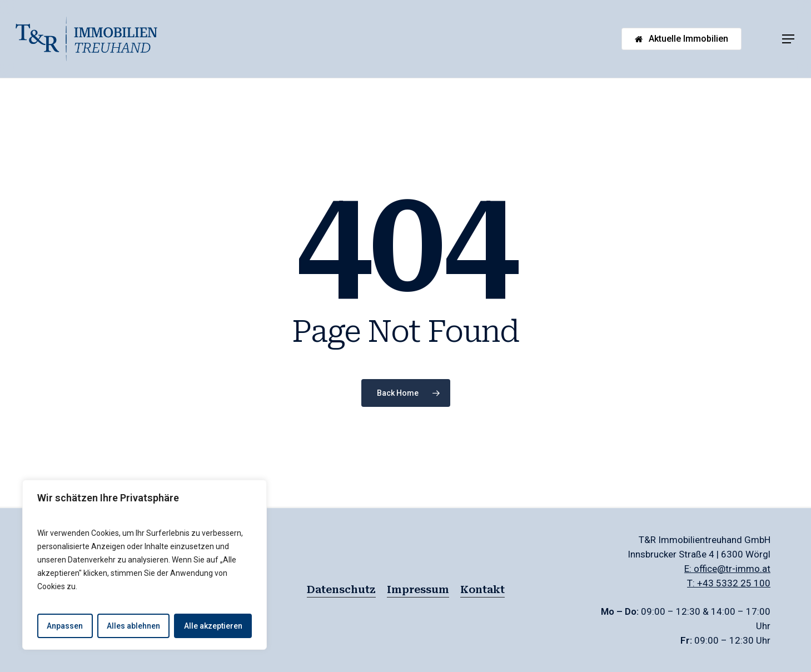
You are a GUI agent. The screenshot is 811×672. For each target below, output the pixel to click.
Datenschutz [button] (341, 589)
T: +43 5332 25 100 (729, 583)
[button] (789, 39)
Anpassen (65, 626)
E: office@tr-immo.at (727, 569)
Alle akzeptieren (213, 626)
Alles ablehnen (133, 626)
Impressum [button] (418, 589)
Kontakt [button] (482, 589)
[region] (145, 565)
